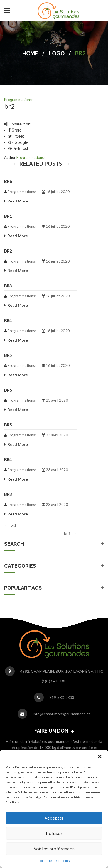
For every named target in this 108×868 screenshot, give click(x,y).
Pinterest (18, 149)
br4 (8, 320)
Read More (18, 201)
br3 (8, 286)
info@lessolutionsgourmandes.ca (62, 714)
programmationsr (19, 100)
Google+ (19, 142)
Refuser (54, 834)
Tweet (16, 136)
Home (30, 53)
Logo (57, 53)
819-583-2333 (62, 697)
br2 (8, 251)
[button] (100, 756)
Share (15, 130)
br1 (8, 216)
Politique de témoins (54, 861)
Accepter (54, 818)
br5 (8, 355)
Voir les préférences (54, 849)
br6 (8, 181)
